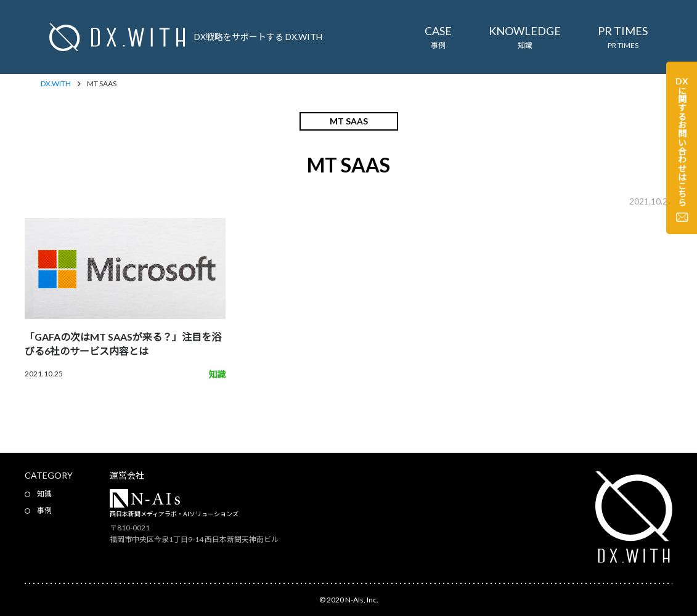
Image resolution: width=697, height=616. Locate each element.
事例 (44, 510)
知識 (44, 494)
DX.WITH (56, 84)
